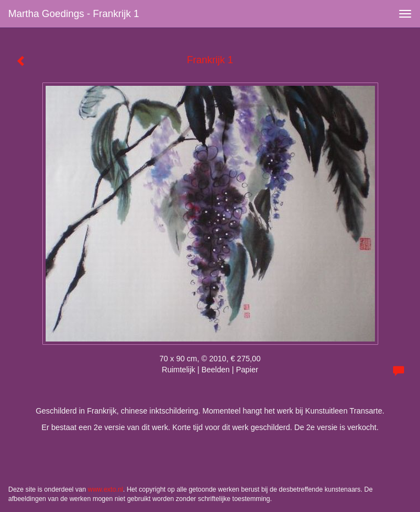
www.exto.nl (106, 489)
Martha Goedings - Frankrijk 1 (74, 14)
